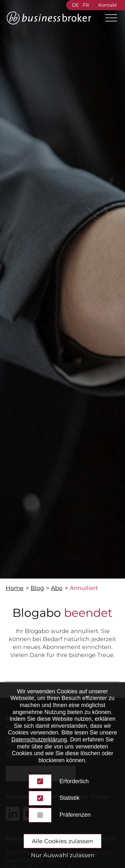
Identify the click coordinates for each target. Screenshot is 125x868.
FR (86, 5)
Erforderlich (74, 781)
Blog (37, 588)
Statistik (69, 798)
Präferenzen (75, 815)
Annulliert (84, 588)
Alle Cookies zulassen (62, 841)
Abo (57, 588)
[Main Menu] (108, 18)
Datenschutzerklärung (39, 740)
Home (15, 588)
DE (75, 5)
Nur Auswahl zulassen (63, 855)
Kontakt (108, 5)
